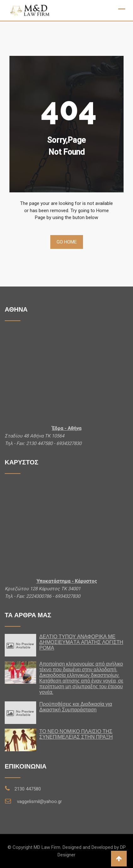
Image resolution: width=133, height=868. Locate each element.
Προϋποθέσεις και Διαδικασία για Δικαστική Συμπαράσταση (76, 707)
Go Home (67, 242)
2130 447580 (28, 789)
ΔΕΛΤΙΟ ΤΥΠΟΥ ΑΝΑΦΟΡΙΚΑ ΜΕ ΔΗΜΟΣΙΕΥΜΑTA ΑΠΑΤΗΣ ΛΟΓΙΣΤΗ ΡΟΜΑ (81, 642)
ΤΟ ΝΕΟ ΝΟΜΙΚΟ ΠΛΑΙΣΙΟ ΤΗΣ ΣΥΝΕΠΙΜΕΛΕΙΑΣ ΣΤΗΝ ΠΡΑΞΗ (76, 734)
